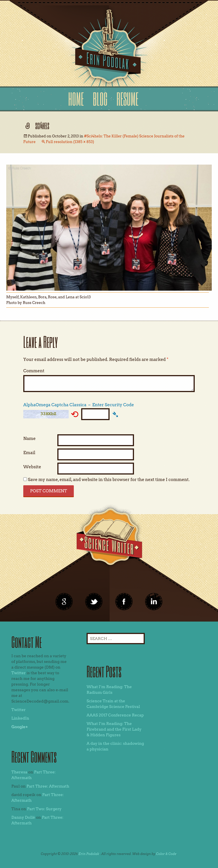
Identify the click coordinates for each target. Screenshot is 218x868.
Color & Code (166, 854)
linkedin (124, 602)
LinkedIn (20, 718)
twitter (94, 602)
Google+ (20, 727)
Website (32, 467)
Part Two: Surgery (44, 809)
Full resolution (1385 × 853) (70, 142)
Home (76, 99)
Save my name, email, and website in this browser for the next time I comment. (109, 480)
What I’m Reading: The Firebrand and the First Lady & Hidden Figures (114, 729)
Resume (127, 99)
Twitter (19, 673)
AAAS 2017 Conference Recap (115, 715)
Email (29, 453)
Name (30, 439)
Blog (100, 99)
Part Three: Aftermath (48, 786)
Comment (34, 371)
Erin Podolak (89, 854)
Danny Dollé (23, 817)
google (64, 602)
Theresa (19, 772)
